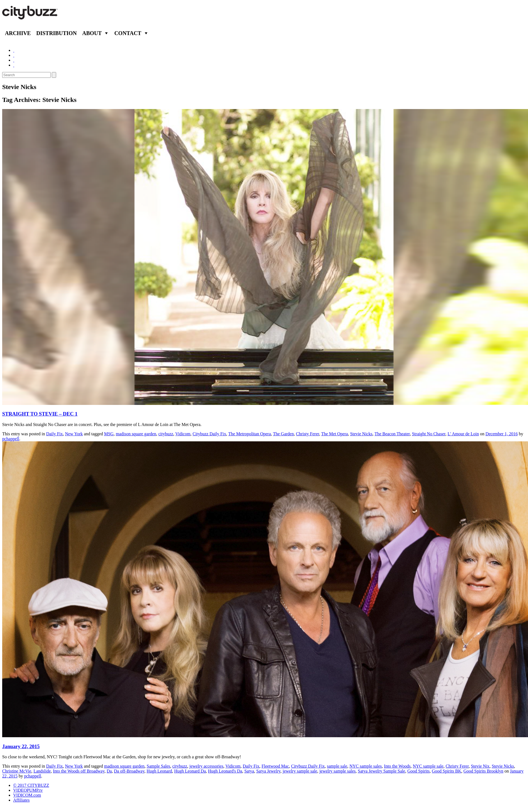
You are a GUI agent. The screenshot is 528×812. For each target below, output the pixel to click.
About (92, 33)
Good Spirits (418, 771)
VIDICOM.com (27, 795)
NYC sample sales (366, 766)
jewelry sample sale (300, 771)
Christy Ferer (308, 434)
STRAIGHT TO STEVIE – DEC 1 (40, 414)
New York (74, 434)
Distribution (56, 33)
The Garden (283, 434)
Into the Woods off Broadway (79, 771)
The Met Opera (335, 434)
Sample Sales (158, 766)
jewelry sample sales (337, 771)
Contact (128, 33)
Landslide (42, 771)
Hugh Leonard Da (190, 771)
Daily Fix (54, 434)
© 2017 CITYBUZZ (31, 785)
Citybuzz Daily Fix (209, 434)
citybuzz (166, 434)
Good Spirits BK (447, 771)
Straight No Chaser (429, 434)
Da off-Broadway (129, 771)
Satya (249, 771)
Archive (18, 33)
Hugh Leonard (159, 771)
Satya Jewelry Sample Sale (382, 771)
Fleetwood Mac (275, 766)
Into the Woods (397, 766)
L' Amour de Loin (463, 434)
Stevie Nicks (361, 434)
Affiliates (21, 800)
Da (109, 771)
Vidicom (183, 434)
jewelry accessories (206, 766)
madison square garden (136, 434)
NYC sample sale (428, 766)
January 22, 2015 (21, 746)
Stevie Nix (480, 766)
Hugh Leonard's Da (225, 771)
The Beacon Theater (392, 434)
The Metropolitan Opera (250, 434)
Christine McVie (17, 771)
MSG (109, 434)
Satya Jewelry (268, 771)
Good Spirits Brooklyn (483, 771)
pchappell (11, 439)
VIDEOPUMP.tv (28, 790)
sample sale (337, 766)
